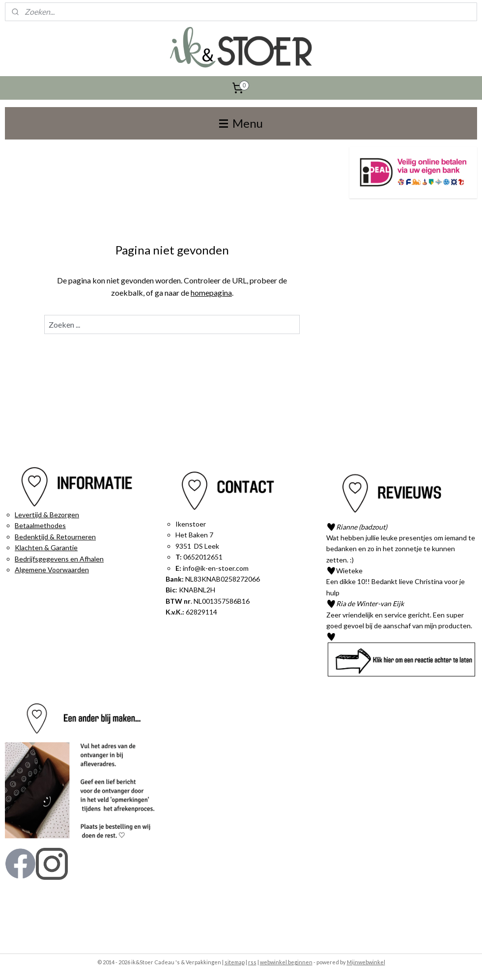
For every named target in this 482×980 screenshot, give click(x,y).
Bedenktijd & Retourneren (55, 537)
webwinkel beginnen (286, 962)
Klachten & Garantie (46, 547)
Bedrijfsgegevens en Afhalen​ (59, 559)
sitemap (235, 962)
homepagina (211, 293)
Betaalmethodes (40, 525)
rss (252, 962)
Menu (241, 123)
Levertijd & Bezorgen (47, 515)
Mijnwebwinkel (366, 962)
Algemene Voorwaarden (52, 570)
